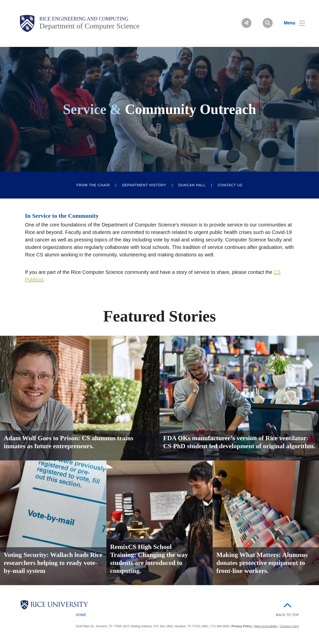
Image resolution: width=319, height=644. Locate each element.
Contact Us (230, 185)
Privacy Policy (242, 626)
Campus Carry (289, 626)
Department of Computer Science (89, 26)
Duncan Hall (192, 185)
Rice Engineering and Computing (84, 19)
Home (81, 615)
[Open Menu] (291, 23)
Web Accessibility (266, 626)
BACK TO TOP (287, 615)
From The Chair (93, 185)
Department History (144, 185)
